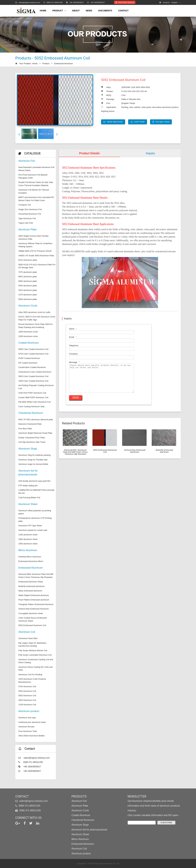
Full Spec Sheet (161, 122)
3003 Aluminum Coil (27, 700)
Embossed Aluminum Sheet (31, 582)
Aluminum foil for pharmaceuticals (28, 473)
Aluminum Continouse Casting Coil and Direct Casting (36, 661)
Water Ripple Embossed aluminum (34, 595)
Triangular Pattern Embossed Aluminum (36, 604)
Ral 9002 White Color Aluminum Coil (34, 402)
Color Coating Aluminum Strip (31, 406)
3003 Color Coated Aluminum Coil (33, 376)
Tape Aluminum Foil (27, 218)
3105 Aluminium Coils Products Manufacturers (32, 681)
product (59, 11)
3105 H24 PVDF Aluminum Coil (32, 393)
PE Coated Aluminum (28, 363)
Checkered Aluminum (31, 413)
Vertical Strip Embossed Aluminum (34, 609)
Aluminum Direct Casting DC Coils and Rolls (35, 669)
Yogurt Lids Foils (26, 223)
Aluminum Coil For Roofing (30, 675)
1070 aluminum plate (28, 295)
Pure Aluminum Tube (28, 731)
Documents (105, 11)
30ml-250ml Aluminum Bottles (32, 736)
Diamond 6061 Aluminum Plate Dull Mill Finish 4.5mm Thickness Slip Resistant (36, 576)
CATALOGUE (32, 153)
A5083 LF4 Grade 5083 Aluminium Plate (36, 256)
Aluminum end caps (27, 718)
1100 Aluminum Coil (27, 705)
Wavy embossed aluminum (30, 591)
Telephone (74, 345)
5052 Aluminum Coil (27, 696)
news (89, 11)
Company (73, 354)
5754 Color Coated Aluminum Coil (33, 354)
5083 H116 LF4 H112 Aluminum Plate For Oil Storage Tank (37, 266)
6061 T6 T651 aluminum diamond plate (36, 420)
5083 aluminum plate (28, 299)
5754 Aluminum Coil (27, 686)
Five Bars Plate (25, 429)
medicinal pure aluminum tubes (32, 722)
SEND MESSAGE (113, 122)
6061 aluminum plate (28, 277)
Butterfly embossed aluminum (31, 586)
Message (73, 362)
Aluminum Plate (27, 229)
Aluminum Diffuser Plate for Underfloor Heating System (35, 245)
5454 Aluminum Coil (27, 691)
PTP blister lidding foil (28, 486)
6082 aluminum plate (28, 281)
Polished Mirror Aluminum (30, 557)
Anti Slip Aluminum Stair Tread (32, 442)
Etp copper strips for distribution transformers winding (32, 644)
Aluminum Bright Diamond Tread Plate (35, 433)
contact (123, 11)
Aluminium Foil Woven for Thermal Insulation (34, 191)
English (170, 2)
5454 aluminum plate (28, 286)
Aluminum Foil (27, 161)
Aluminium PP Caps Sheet (30, 526)
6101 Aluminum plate (28, 260)
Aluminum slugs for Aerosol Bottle (33, 464)
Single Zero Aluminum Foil (30, 209)
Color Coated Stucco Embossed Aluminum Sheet (33, 619)
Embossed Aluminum (64, 64)
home (43, 11)
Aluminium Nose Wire (28, 638)
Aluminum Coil (27, 632)
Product (46, 64)
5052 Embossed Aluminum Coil (32, 625)
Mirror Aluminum (28, 550)
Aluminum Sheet (28, 504)
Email (72, 337)
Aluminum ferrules (26, 727)
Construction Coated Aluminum (32, 367)
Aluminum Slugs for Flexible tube (33, 460)
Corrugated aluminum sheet (31, 613)
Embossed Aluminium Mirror (31, 561)
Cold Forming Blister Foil (29, 498)
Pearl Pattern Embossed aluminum (34, 600)
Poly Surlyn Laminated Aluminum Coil (35, 655)
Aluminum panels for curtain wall (33, 530)
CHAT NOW (138, 122)
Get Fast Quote (125, 2)
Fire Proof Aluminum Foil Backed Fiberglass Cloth (33, 176)
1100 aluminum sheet (28, 535)
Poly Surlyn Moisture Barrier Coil (33, 650)
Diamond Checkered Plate (30, 424)
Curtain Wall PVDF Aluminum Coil (33, 397)
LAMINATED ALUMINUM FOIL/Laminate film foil (36, 492)
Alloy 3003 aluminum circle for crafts (34, 312)
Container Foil (25, 205)
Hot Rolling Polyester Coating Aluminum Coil (36, 387)
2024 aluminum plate (28, 290)
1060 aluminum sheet (28, 539)
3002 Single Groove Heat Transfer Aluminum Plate (33, 237)
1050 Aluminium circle (28, 336)
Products (79, 797)
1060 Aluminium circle (28, 332)
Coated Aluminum (29, 343)
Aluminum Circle (28, 306)
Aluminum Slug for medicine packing (34, 455)
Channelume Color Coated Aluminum (35, 372)
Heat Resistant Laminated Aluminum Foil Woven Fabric (36, 169)
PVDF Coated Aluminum (29, 358)
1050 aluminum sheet (28, 544)
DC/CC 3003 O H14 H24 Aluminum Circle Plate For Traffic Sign (37, 318)
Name (72, 329)
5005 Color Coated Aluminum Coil (33, 349)
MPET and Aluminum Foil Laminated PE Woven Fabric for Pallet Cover (36, 199)
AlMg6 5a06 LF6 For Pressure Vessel (35, 251)
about (76, 11)
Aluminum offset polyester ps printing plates (35, 512)
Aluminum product (29, 711)
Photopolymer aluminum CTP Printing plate (35, 520)
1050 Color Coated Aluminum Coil (33, 381)
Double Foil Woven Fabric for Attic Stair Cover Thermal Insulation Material (36, 184)
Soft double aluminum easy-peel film (34, 481)
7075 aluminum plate (28, 272)
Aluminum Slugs (28, 449)
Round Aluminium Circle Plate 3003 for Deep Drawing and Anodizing (35, 326)
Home (35, 64)
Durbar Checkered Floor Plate (32, 438)
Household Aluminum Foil (30, 214)
